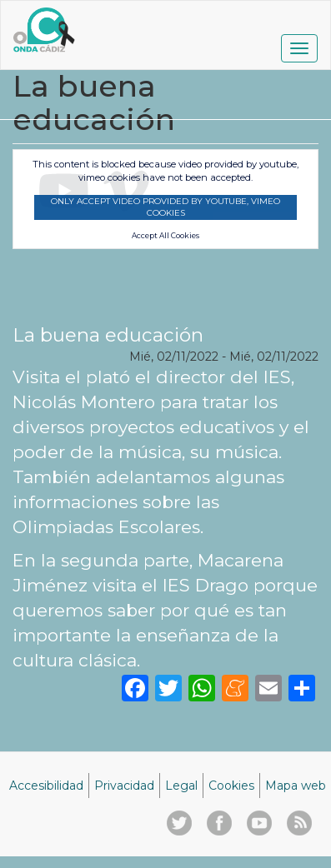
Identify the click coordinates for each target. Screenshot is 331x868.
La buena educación (108, 335)
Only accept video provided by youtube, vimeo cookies (165, 207)
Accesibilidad (46, 786)
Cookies (231, 786)
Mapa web (296, 786)
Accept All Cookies (165, 236)
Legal (181, 786)
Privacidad (124, 786)
